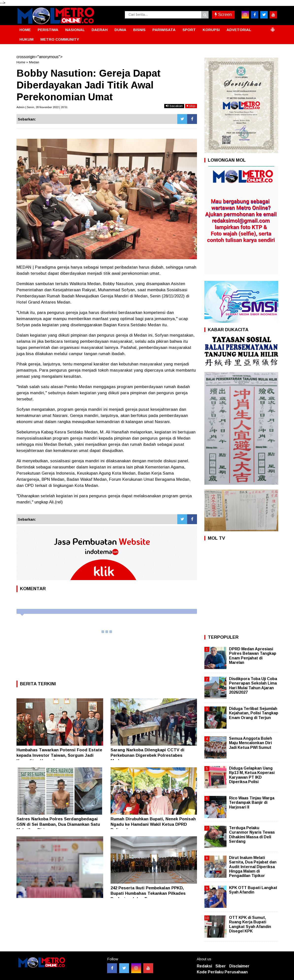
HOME (25, 30)
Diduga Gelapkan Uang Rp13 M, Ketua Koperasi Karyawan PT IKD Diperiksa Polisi (252, 775)
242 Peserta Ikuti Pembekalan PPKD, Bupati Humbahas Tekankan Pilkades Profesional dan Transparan (148, 893)
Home (21, 62)
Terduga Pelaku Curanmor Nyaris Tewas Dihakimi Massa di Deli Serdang (252, 835)
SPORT (189, 30)
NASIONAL (75, 30)
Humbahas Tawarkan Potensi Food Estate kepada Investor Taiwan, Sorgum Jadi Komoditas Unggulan (59, 755)
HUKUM (26, 39)
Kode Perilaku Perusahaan (222, 972)
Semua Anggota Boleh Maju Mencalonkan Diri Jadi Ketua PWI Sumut (251, 743)
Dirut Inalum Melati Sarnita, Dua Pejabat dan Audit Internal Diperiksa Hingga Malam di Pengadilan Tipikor (253, 867)
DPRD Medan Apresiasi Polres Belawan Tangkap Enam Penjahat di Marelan (253, 656)
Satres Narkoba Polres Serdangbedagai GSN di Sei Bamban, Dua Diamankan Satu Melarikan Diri (58, 824)
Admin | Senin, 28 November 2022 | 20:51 (42, 107)
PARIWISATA (164, 30)
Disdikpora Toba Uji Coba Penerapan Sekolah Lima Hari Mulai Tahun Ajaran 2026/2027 (253, 686)
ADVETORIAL (239, 30)
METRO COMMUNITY (60, 39)
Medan (34, 62)
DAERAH (100, 30)
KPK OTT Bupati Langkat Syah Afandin (253, 890)
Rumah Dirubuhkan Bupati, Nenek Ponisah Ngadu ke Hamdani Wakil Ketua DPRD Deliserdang (153, 824)
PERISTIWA (48, 30)
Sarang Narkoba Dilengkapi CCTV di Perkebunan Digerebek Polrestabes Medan (147, 755)
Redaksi (204, 966)
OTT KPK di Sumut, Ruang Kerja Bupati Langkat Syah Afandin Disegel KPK (250, 924)
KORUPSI (211, 30)
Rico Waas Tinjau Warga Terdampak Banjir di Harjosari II (252, 802)
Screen (223, 15)
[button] (273, 28)
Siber (221, 966)
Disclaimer (239, 966)
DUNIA (120, 30)
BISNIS (139, 30)
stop (191, 106)
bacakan (174, 106)
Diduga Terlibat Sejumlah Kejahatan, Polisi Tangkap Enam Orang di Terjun (254, 713)
